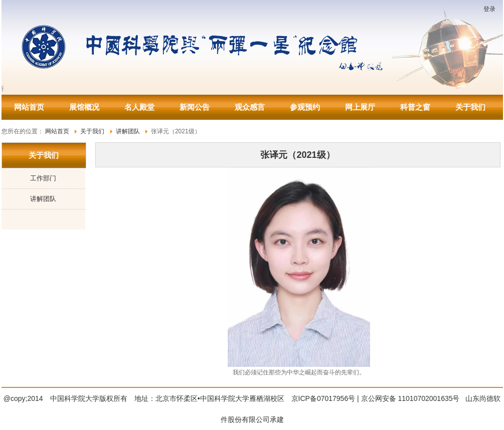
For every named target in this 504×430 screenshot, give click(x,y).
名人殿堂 (139, 107)
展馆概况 (84, 107)
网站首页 (29, 107)
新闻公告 (195, 107)
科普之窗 (415, 107)
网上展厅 (360, 107)
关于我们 (470, 107)
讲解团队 (43, 199)
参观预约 (305, 107)
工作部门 (43, 178)
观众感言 (250, 107)
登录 (489, 9)
